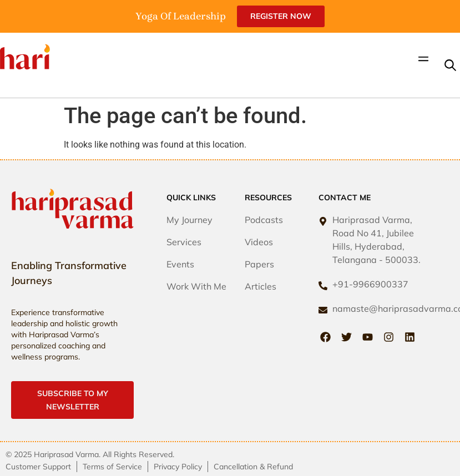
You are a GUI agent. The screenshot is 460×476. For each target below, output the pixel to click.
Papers (259, 264)
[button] (423, 60)
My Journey (189, 220)
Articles (261, 286)
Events (180, 264)
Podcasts (264, 220)
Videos (259, 242)
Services (184, 242)
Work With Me (196, 286)
